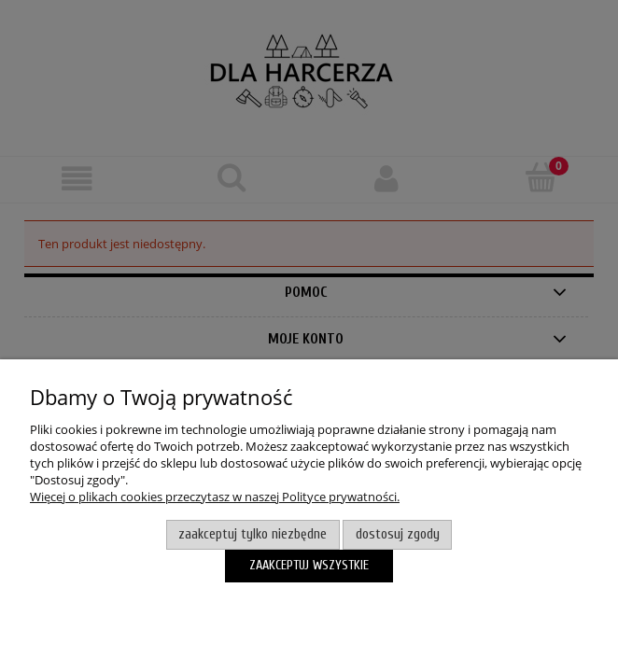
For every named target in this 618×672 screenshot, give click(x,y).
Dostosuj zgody (398, 534)
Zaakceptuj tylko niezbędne (253, 534)
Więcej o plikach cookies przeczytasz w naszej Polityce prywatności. (215, 497)
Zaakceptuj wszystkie (309, 565)
